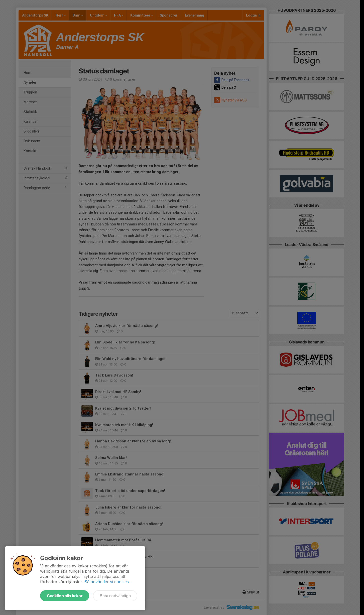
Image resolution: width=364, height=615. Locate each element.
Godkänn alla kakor (65, 596)
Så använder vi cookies (107, 582)
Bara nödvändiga (115, 596)
